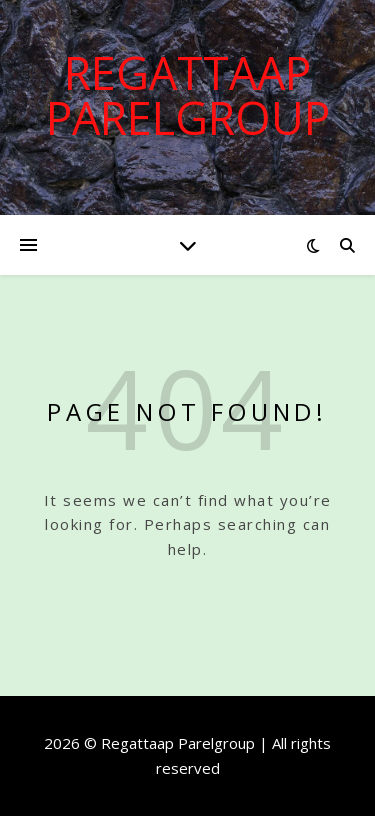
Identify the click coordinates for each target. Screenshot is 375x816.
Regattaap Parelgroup (188, 95)
